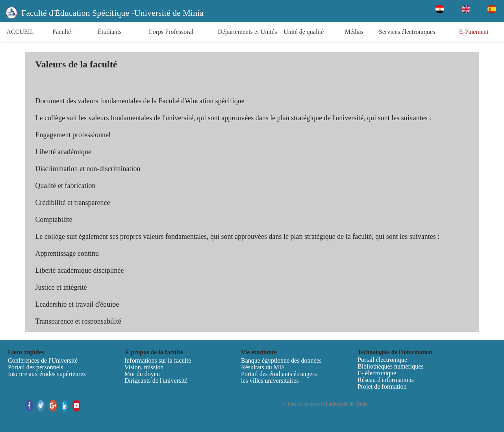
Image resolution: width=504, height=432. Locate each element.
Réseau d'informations (386, 380)
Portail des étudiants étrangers (279, 374)
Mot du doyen (142, 374)
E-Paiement (474, 32)
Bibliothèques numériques (391, 366)
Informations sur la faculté (158, 360)
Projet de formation (382, 386)
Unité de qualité (307, 32)
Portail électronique (382, 360)
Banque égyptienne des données (281, 360)
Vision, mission (144, 367)
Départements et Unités (244, 32)
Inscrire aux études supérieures (47, 374)
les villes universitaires (270, 381)
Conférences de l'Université (43, 360)
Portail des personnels (35, 367)
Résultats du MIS (263, 367)
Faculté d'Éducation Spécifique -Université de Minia (112, 13)
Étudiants (113, 32)
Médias (358, 32)
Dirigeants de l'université (156, 381)
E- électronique (377, 373)
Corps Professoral (174, 32)
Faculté (65, 32)
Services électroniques (411, 32)
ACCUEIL (20, 32)
